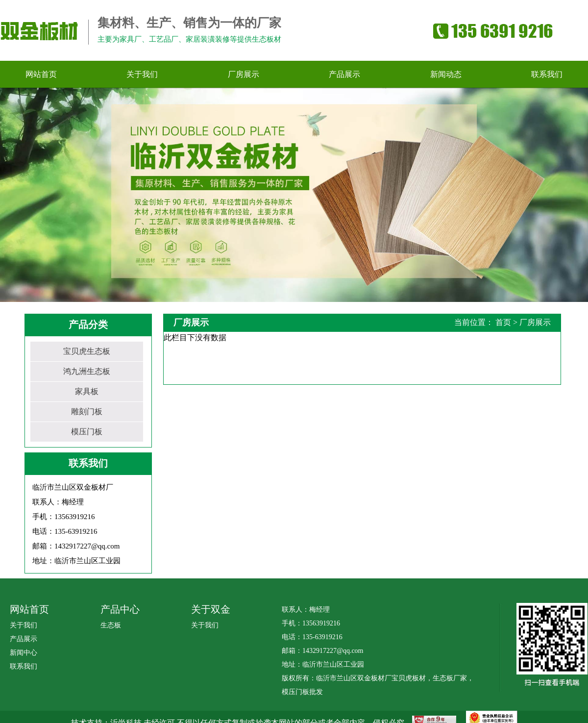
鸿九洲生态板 (87, 371)
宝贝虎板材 (409, 678)
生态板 (111, 625)
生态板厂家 (450, 678)
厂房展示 (535, 322)
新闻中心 (24, 653)
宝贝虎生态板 (87, 351)
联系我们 (24, 666)
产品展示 (24, 639)
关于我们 (24, 625)
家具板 (87, 391)
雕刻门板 (87, 411)
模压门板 (87, 432)
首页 (503, 322)
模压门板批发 (302, 692)
